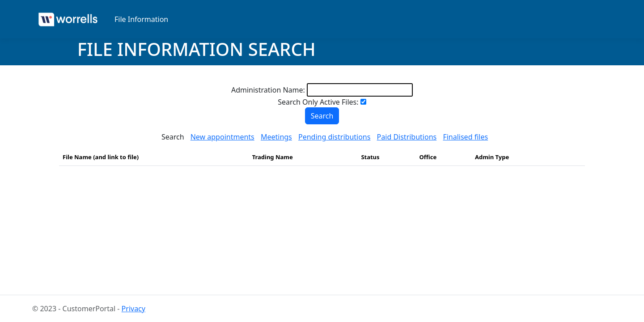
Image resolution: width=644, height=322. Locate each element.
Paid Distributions (407, 137)
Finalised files (465, 137)
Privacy (133, 309)
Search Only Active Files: (318, 102)
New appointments (222, 137)
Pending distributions (334, 137)
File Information (141, 19)
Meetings (276, 137)
